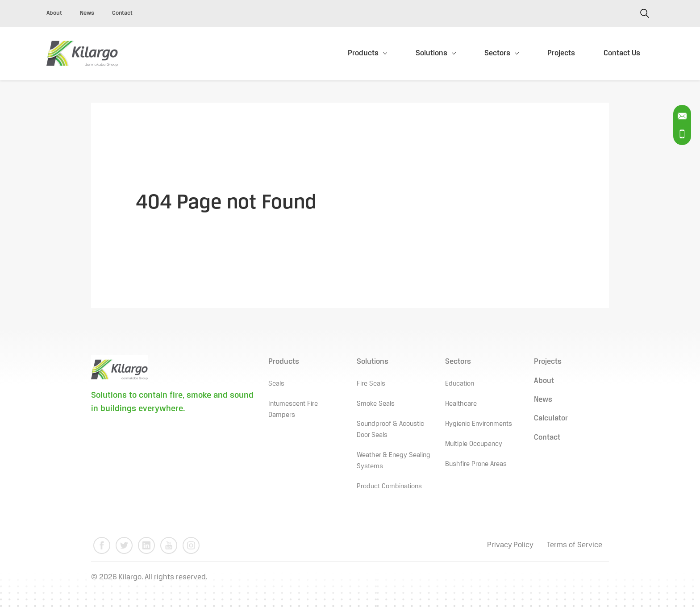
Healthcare (461, 404)
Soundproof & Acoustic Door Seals (390, 430)
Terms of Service (575, 545)
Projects (561, 53)
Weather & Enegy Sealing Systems (394, 461)
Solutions (431, 53)
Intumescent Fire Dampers (293, 410)
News (87, 13)
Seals (276, 384)
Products (363, 53)
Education (460, 384)
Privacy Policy (510, 545)
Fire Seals (371, 384)
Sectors (497, 53)
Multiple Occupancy (474, 444)
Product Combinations (389, 486)
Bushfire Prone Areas (476, 464)
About (54, 13)
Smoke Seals (376, 404)
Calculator (551, 418)
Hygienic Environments (479, 424)
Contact (122, 13)
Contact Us (622, 53)
